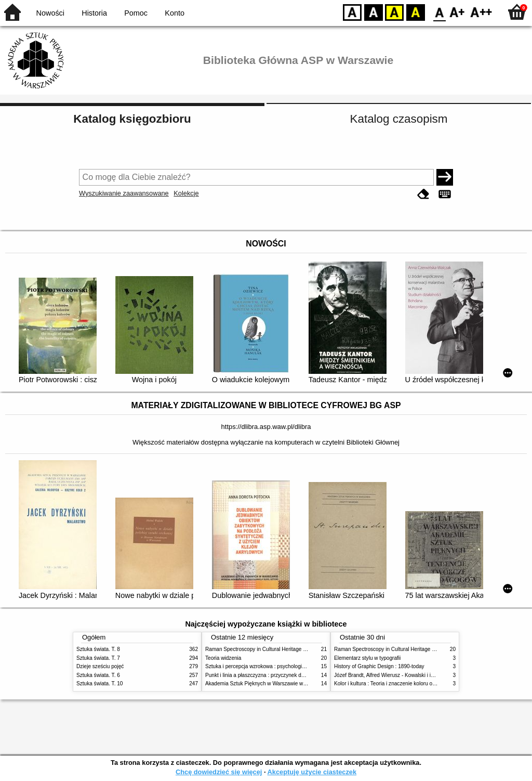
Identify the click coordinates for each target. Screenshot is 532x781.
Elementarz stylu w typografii (367, 658)
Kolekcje (186, 193)
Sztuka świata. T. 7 (98, 658)
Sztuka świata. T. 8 (98, 649)
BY (415, 12)
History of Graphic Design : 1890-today (379, 666)
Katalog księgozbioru (132, 119)
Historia (94, 13)
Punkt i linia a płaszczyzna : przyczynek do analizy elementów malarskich (290, 675)
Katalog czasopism (399, 119)
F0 (439, 12)
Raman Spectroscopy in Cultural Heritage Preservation (269, 649)
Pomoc (136, 13)
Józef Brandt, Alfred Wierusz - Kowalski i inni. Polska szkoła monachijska (418, 675)
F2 (481, 12)
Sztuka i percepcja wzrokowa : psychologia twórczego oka (272, 666)
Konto (175, 13)
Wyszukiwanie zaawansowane (124, 193)
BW (374, 12)
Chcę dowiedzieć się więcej (219, 772)
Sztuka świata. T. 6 (98, 675)
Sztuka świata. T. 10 (99, 684)
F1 (457, 12)
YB (394, 12)
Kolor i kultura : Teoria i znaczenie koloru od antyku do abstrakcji (409, 684)
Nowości (50, 13)
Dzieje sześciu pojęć (100, 666)
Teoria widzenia (223, 658)
